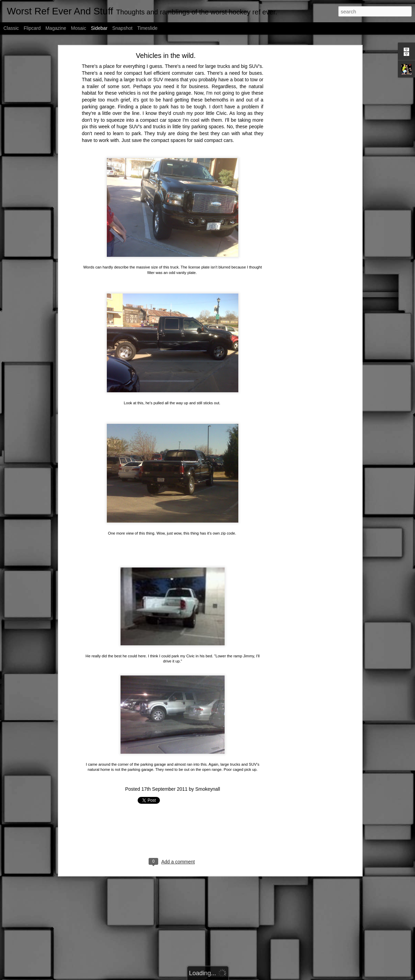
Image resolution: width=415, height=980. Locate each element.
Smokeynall (207, 728)
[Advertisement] (173, 772)
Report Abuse (269, 976)
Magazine (56, 28)
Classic (11, 28)
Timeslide (147, 28)
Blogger (249, 976)
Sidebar (99, 28)
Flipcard (32, 28)
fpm (216, 976)
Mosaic (78, 28)
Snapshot (122, 28)
